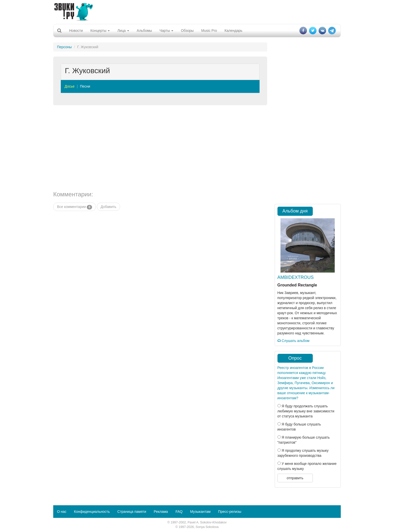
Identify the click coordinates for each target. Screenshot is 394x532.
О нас (62, 512)
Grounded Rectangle (297, 285)
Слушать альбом (293, 341)
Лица (123, 31)
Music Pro (209, 31)
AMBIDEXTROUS (296, 277)
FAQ (179, 512)
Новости (76, 31)
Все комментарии (75, 207)
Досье (70, 86)
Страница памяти (132, 512)
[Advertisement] (197, 11)
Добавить (108, 207)
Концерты (100, 31)
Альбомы (144, 31)
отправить (295, 478)
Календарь (233, 31)
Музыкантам (200, 512)
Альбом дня (295, 211)
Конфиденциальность (92, 512)
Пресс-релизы (230, 512)
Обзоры (187, 31)
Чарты (166, 31)
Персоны (64, 47)
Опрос (295, 358)
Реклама (161, 512)
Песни (85, 86)
